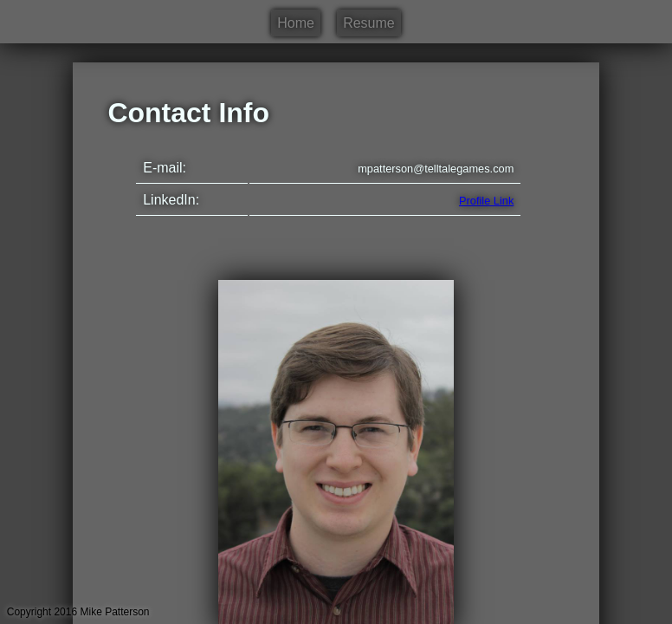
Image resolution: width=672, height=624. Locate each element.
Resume (369, 23)
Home (296, 23)
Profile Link (486, 201)
